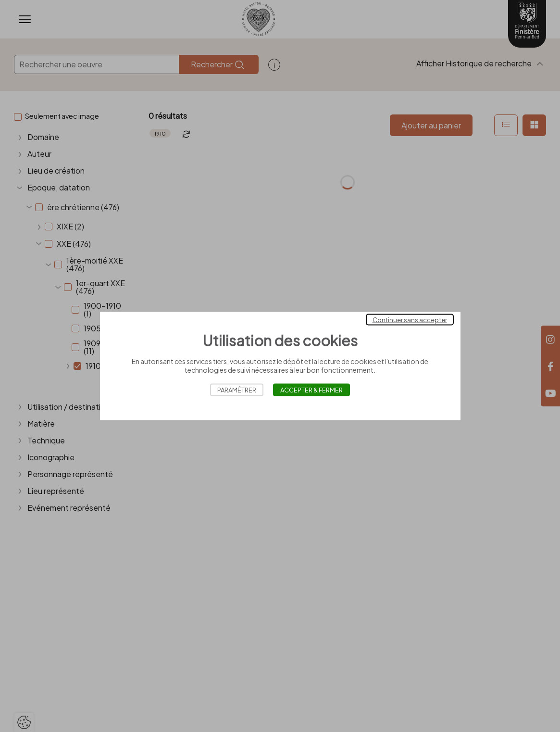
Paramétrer (237, 390)
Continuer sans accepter (410, 320)
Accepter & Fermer (311, 390)
